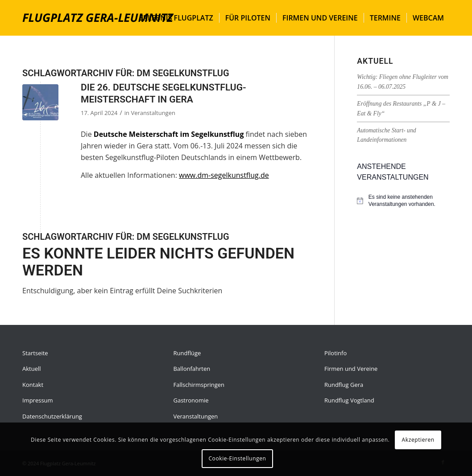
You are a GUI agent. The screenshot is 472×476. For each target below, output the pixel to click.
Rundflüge (187, 353)
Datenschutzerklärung (52, 416)
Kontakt (33, 385)
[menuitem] (176, 18)
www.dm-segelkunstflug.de (224, 175)
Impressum (38, 400)
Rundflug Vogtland (349, 400)
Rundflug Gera (344, 385)
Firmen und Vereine (351, 369)
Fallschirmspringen (199, 385)
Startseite (35, 353)
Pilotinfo (335, 353)
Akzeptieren (418, 440)
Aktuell (32, 369)
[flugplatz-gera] (98, 18)
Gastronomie (191, 400)
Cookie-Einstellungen (237, 458)
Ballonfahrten (192, 369)
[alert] (409, 201)
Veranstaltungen (153, 113)
